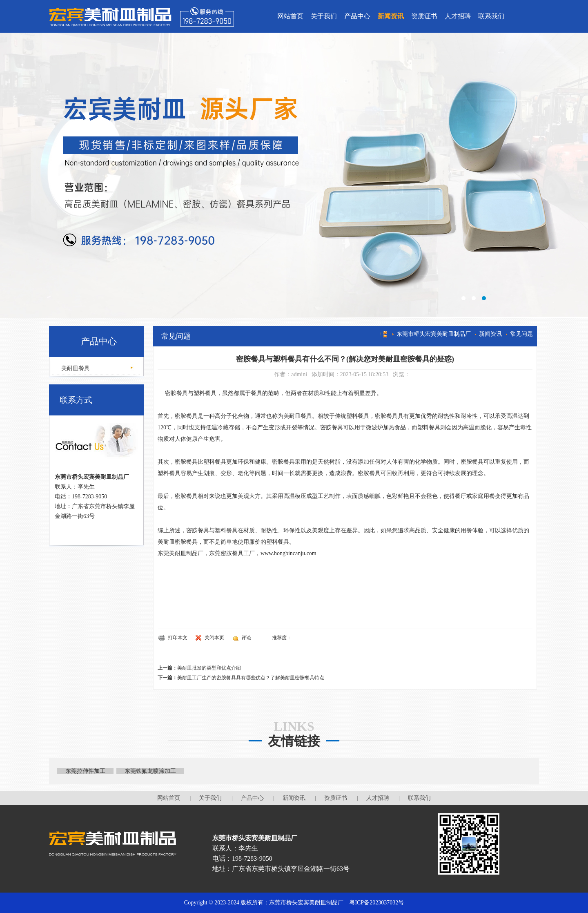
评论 (246, 638)
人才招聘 (458, 16)
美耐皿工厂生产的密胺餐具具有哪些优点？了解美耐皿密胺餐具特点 (251, 678)
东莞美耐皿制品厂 (180, 553)
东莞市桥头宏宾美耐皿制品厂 (434, 334)
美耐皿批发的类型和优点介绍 (209, 668)
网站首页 (290, 16)
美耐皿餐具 (75, 368)
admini (299, 374)
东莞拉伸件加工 (85, 771)
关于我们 (324, 16)
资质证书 (424, 16)
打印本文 (178, 638)
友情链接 (294, 741)
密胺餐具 (173, 393)
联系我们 (491, 16)
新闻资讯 (391, 16)
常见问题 (521, 334)
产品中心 (357, 16)
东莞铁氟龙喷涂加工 (150, 771)
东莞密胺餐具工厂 (232, 553)
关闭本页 (214, 638)
